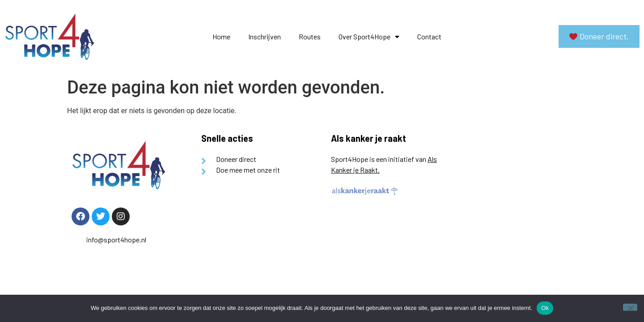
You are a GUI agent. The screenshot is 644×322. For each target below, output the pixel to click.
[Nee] (630, 307)
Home (221, 36)
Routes (310, 36)
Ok (545, 308)
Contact (429, 36)
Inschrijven (265, 36)
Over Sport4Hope (369, 37)
